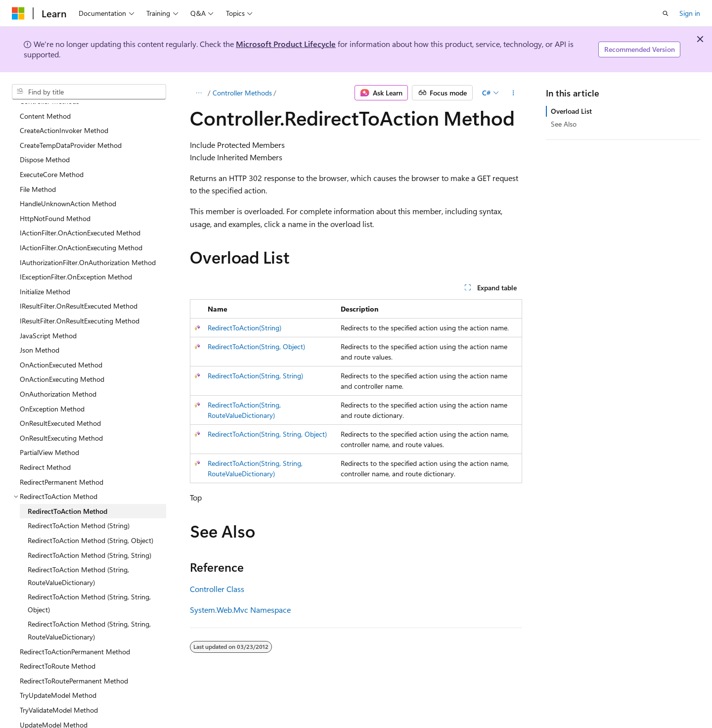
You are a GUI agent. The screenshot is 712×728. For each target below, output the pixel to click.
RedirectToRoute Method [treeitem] (58, 647)
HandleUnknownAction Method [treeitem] (68, 185)
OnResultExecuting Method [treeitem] (61, 419)
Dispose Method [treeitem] (45, 141)
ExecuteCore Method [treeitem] (52, 156)
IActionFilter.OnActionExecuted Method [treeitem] (80, 214)
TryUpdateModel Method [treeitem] (58, 676)
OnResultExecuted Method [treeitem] (60, 404)
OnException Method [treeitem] (52, 390)
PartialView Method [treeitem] (49, 433)
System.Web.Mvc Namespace (240, 610)
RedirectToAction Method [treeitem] (67, 492)
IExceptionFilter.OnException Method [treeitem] (76, 258)
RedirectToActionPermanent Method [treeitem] (75, 633)
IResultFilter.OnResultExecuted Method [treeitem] (79, 287)
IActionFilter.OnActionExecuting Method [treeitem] (81, 229)
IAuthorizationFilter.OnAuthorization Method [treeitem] (88, 244)
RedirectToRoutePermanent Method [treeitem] (74, 662)
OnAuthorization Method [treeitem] (58, 375)
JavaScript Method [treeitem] (48, 317)
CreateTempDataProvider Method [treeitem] (71, 126)
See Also (564, 124)
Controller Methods (242, 93)
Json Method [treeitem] (40, 331)
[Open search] (666, 13)
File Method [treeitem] (38, 170)
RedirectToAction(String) (245, 328)
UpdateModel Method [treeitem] (54, 706)
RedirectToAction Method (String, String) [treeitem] (89, 536)
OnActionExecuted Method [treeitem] (61, 346)
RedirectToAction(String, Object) (256, 346)
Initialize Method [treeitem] (45, 273)
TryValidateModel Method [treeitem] (59, 691)
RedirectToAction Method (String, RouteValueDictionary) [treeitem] (78, 557)
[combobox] (89, 92)
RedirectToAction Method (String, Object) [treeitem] (90, 522)
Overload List (571, 111)
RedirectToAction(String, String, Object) (267, 434)
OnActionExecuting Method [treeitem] (62, 360)
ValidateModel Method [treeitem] (54, 720)
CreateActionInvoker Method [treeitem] (64, 112)
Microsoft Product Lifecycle (286, 44)
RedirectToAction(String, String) (255, 376)
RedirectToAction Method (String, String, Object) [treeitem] (89, 584)
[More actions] (513, 93)
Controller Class (217, 589)
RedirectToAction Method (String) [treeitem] (79, 507)
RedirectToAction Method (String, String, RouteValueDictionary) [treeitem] (89, 612)
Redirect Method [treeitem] (45, 448)
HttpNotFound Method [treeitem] (55, 200)
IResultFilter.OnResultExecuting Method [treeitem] (80, 302)
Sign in (690, 13)
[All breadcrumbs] (199, 93)
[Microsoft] (18, 13)
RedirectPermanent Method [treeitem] (62, 463)
